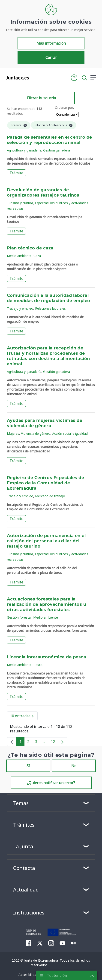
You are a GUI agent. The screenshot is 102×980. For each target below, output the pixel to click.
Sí (28, 766)
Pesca (38, 665)
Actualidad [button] (26, 889)
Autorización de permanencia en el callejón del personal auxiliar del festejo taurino (46, 541)
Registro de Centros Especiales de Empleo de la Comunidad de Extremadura (45, 483)
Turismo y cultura (20, 203)
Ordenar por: (64, 107)
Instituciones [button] (29, 912)
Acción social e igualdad (70, 433)
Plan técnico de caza (30, 248)
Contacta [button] (24, 868)
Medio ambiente (19, 256)
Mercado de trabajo (50, 496)
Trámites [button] (24, 825)
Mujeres (13, 433)
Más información (51, 43)
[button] (74, 78)
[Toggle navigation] (35, 77)
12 (54, 743)
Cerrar (51, 57)
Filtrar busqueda (41, 98)
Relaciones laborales (50, 308)
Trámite (16, 173)
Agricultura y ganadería (24, 150)
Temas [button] (21, 803)
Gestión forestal (19, 617)
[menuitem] (28, 943)
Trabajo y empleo (20, 308)
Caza (37, 256)
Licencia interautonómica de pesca (46, 657)
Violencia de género (36, 433)
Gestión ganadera (57, 150)
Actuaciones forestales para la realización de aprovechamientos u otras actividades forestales (46, 605)
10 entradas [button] (24, 717)
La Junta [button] (23, 846)
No (74, 766)
